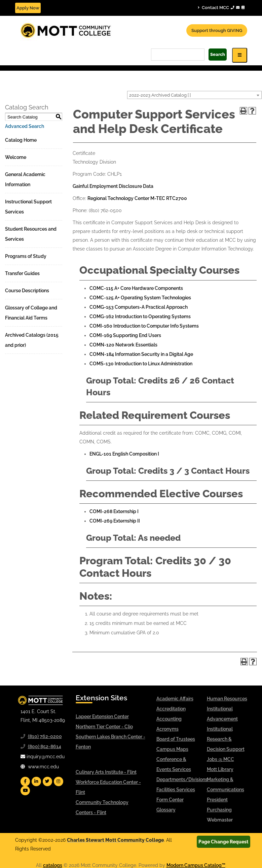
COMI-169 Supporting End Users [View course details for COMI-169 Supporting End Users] (125, 335)
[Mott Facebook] (25, 781)
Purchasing (219, 810)
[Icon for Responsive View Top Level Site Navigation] (240, 55)
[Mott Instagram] (59, 781)
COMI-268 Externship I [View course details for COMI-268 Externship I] (114, 511)
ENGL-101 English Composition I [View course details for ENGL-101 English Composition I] (124, 454)
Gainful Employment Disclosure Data (113, 186)
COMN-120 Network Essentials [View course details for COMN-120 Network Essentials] (123, 345)
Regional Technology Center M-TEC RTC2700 (137, 198)
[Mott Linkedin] (36, 781)
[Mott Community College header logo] (91, 30)
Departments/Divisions (182, 779)
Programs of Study (26, 256)
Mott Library (220, 769)
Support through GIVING (217, 30)
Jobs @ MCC (220, 759)
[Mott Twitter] (47, 781)
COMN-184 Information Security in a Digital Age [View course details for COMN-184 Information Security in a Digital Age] (141, 354)
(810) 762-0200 (45, 736)
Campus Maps (172, 749)
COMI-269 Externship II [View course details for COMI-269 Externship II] (115, 521)
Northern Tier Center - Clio (104, 727)
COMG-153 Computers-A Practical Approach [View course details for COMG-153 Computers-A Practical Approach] (139, 307)
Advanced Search (25, 126)
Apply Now (28, 8)
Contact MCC (221, 7)
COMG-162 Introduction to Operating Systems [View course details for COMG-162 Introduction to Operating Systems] (140, 316)
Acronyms (167, 729)
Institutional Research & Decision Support (226, 739)
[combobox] (194, 95)
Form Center (170, 800)
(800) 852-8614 (45, 746)
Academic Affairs (175, 699)
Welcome (16, 157)
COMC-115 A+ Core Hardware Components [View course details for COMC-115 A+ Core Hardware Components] (136, 288)
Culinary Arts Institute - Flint (106, 772)
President (217, 800)
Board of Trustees (176, 739)
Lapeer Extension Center (102, 716)
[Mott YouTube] (25, 791)
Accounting (169, 719)
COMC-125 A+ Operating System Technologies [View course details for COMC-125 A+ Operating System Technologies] (140, 298)
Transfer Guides (22, 273)
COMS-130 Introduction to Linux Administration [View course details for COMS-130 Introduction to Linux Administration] (141, 364)
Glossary (166, 810)
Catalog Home (21, 140)
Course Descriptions (27, 291)
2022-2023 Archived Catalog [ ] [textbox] (160, 95)
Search (218, 54)
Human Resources (227, 699)
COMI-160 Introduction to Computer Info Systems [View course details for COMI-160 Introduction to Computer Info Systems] (144, 326)
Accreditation (171, 709)
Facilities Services (176, 790)
